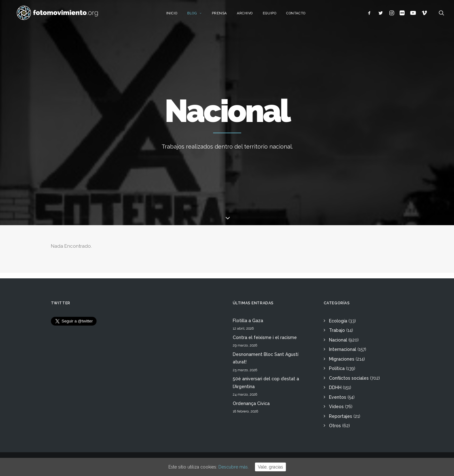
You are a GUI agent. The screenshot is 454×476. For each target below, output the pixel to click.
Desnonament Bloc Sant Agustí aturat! (266, 358)
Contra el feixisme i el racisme (265, 337)
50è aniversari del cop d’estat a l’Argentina (266, 383)
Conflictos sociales (349, 378)
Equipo (274, 15)
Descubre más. (234, 467)
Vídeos (336, 407)
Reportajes (341, 416)
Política (337, 368)
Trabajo (337, 330)
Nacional (338, 340)
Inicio (176, 15)
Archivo (249, 15)
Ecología (338, 321)
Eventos (338, 397)
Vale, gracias (270, 467)
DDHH (335, 387)
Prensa (224, 15)
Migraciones (342, 359)
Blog (199, 15)
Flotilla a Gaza (248, 321)
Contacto (300, 15)
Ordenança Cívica (251, 403)
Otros (335, 426)
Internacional (343, 349)
